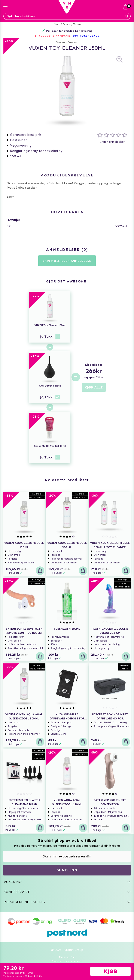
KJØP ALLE (94, 387)
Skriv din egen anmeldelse (67, 261)
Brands (66, 24)
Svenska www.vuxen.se (67, 961)
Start (57, 24)
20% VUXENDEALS (86, 36)
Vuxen (77, 24)
